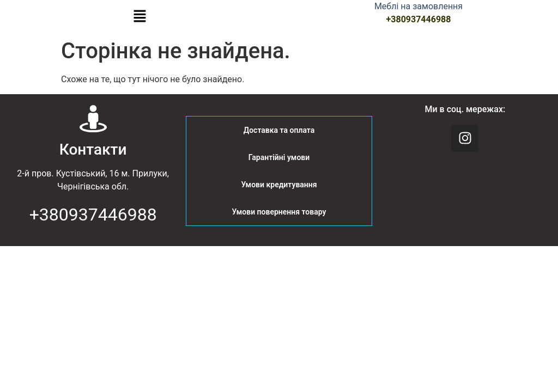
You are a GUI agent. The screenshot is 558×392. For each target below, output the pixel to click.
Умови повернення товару (279, 212)
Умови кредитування (279, 185)
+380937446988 (419, 19)
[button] (139, 17)
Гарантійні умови (279, 157)
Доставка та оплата (279, 130)
